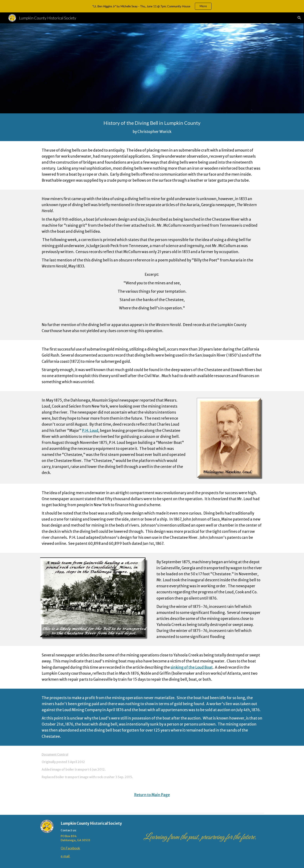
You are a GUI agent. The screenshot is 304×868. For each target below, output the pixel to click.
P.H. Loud (90, 431)
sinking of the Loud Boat (192, 667)
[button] (299, 18)
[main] (152, 127)
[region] (152, 6)
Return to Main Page (152, 795)
